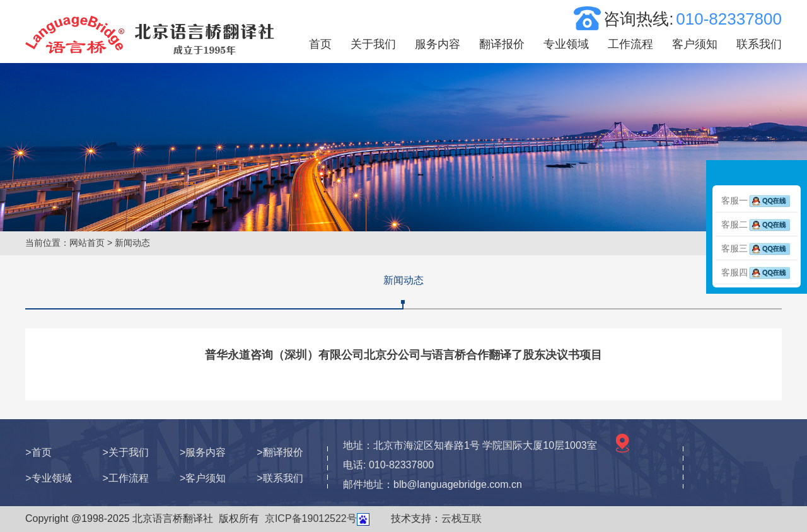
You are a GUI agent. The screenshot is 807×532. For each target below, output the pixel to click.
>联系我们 (280, 478)
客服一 (757, 200)
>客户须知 (203, 478)
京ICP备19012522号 (311, 518)
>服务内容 (203, 452)
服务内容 (438, 44)
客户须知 (695, 44)
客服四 (757, 272)
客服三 (757, 248)
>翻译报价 (280, 452)
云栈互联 (462, 518)
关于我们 (373, 44)
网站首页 (87, 243)
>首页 (38, 452)
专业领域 (566, 44)
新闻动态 (403, 280)
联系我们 (759, 44)
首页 (320, 44)
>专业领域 (48, 478)
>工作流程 (126, 478)
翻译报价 (502, 44)
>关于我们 (126, 452)
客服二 (757, 224)
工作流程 (630, 44)
